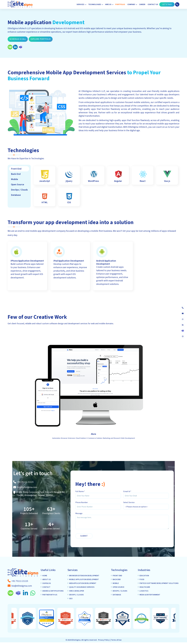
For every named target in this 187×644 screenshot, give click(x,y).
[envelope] (183, 313)
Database (117, 595)
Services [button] (80, 4)
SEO (71, 599)
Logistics (144, 591)
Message (79, 513)
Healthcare (145, 587)
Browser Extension (68, 438)
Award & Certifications (53, 591)
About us (47, 579)
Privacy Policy (104, 640)
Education (144, 576)
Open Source (118, 587)
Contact (46, 587)
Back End (117, 579)
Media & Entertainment (150, 595)
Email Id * (127, 491)
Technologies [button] (95, 4)
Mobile (116, 583)
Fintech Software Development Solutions (159, 583)
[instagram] (183, 336)
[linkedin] (183, 325)
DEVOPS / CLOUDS (76, 595)
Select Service (129, 502)
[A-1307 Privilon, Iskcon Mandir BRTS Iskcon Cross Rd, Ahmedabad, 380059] (42, 494)
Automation (56, 438)
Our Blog (47, 583)
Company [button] (131, 4)
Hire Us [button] (108, 4)
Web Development (128, 438)
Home (45, 576)
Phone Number (82, 502)
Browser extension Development (84, 576)
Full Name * (80, 491)
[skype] (183, 331)
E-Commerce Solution (94, 438)
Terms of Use (116, 640)
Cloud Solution (81, 438)
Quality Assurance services (82, 587)
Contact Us (153, 4)
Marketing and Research (112, 438)
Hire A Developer (77, 591)
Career (142, 4)
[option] (72, 618)
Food (142, 579)
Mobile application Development (84, 579)
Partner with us (50, 595)
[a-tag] (20, 581)
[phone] (183, 308)
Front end (117, 576)
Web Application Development (83, 583)
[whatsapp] (183, 319)
